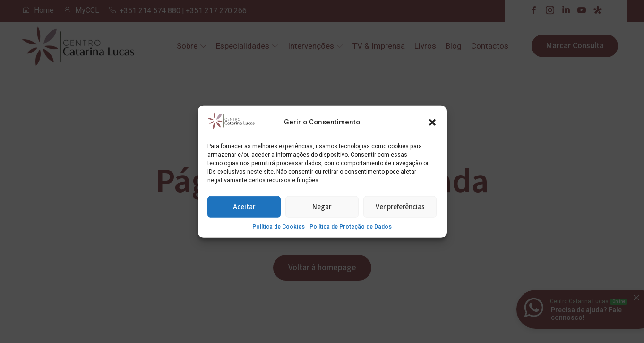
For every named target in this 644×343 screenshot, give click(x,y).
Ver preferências (400, 207)
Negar (322, 207)
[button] (432, 122)
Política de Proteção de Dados (351, 227)
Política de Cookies (279, 227)
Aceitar (244, 207)
